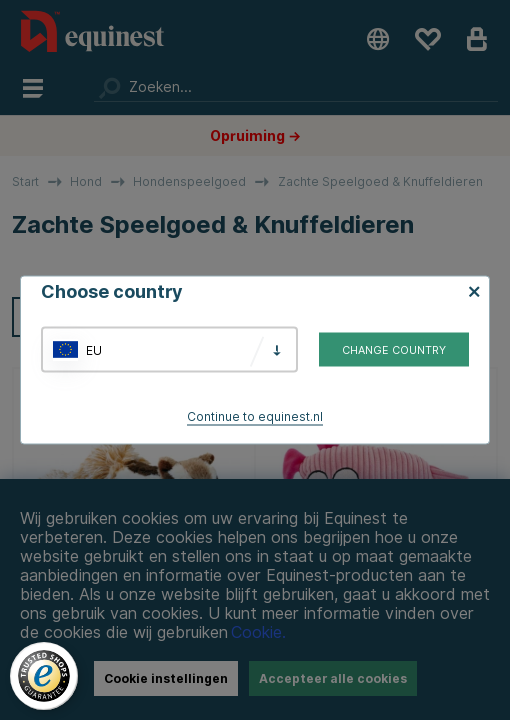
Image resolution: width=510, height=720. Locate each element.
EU (94, 349)
